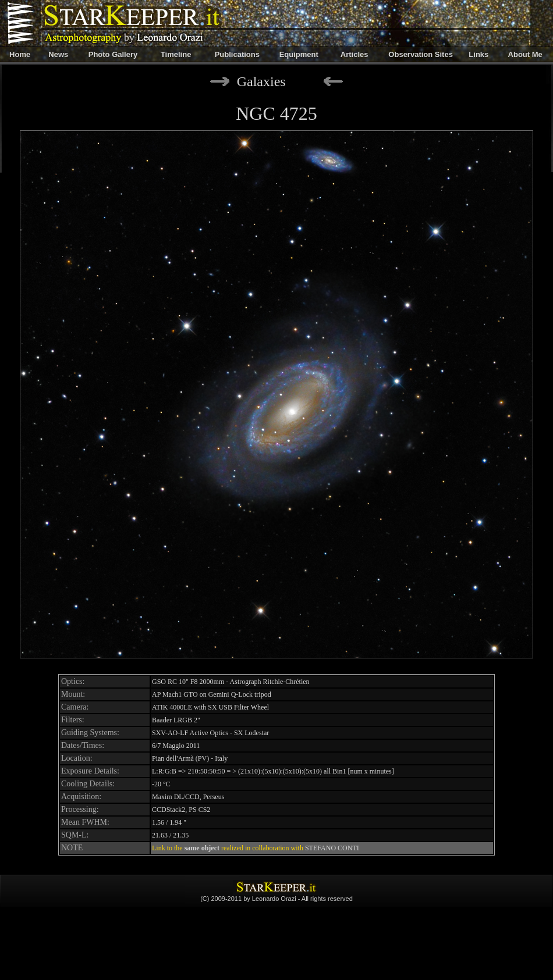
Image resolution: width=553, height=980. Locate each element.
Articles (355, 54)
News (58, 54)
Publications (237, 54)
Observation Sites (421, 54)
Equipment (299, 54)
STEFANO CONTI (332, 848)
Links (478, 54)
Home (20, 54)
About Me (525, 54)
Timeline (176, 54)
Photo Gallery (113, 54)
